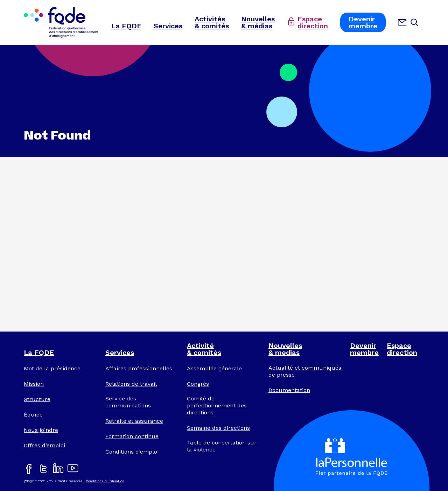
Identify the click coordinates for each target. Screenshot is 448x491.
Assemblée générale (214, 368)
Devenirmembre (363, 22)
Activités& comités (212, 22)
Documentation (289, 390)
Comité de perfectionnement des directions (217, 405)
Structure (37, 399)
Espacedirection (313, 22)
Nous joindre (41, 430)
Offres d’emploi (44, 445)
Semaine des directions (218, 428)
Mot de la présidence (52, 368)
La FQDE (126, 26)
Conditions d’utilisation (105, 481)
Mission (34, 384)
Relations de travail (131, 384)
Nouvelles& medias (285, 349)
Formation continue (132, 436)
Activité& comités (204, 349)
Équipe (33, 415)
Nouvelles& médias (258, 22)
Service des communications (128, 402)
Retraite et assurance (134, 421)
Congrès (198, 384)
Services (168, 26)
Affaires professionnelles (139, 368)
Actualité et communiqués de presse (305, 371)
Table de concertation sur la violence (222, 446)
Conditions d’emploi (132, 452)
